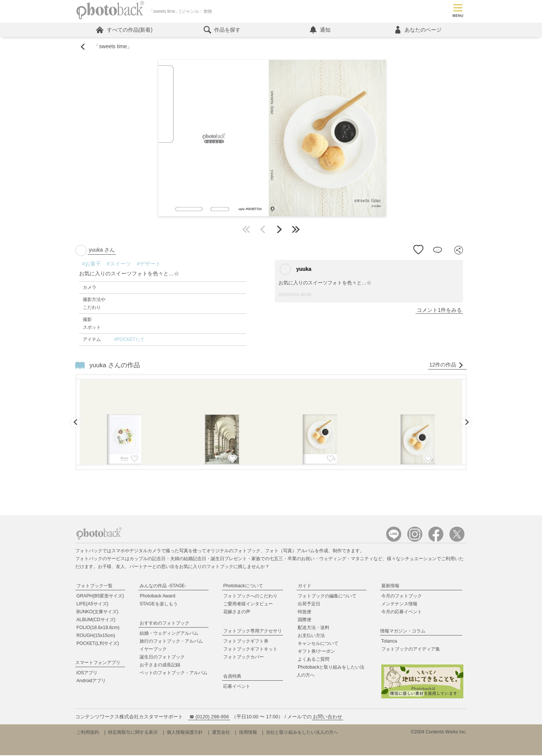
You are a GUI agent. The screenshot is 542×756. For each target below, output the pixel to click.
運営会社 (221, 733)
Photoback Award (158, 597)
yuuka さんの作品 (115, 366)
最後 (296, 231)
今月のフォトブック (402, 597)
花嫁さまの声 (237, 613)
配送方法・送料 (314, 629)
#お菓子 (91, 265)
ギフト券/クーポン (316, 652)
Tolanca (389, 642)
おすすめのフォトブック (164, 624)
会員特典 (232, 677)
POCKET (98, 645)
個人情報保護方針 (185, 733)
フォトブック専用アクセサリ (253, 632)
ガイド (304, 587)
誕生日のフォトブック (162, 658)
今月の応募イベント (402, 613)
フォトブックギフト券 (246, 642)
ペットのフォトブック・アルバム (174, 674)
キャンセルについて (318, 645)
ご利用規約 (88, 733)
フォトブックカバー (244, 658)
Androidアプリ (91, 682)
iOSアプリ (87, 674)
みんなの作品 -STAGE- (163, 587)
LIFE (92, 605)
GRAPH (100, 597)
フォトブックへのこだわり (250, 597)
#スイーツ (119, 265)
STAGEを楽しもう (158, 605)
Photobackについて (243, 587)
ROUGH (96, 637)
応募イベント (237, 687)
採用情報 (248, 733)
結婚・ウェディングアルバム (169, 634)
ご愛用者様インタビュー (248, 605)
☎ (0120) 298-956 (209, 717)
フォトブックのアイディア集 (411, 650)
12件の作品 (446, 366)
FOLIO (98, 629)
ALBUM (96, 621)
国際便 (304, 621)
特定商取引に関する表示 (133, 733)
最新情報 (390, 587)
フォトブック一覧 (94, 587)
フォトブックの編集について (327, 597)
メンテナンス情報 (399, 605)
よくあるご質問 (314, 660)
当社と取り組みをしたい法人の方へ (302, 733)
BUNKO (97, 613)
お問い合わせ (327, 717)
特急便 (304, 613)
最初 (246, 231)
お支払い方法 (311, 637)
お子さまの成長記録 (160, 666)
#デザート (149, 265)
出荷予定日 (309, 605)
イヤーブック (153, 650)
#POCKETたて (129, 341)
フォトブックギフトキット (250, 650)
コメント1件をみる (439, 311)
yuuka (295, 270)
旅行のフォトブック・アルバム (171, 642)
